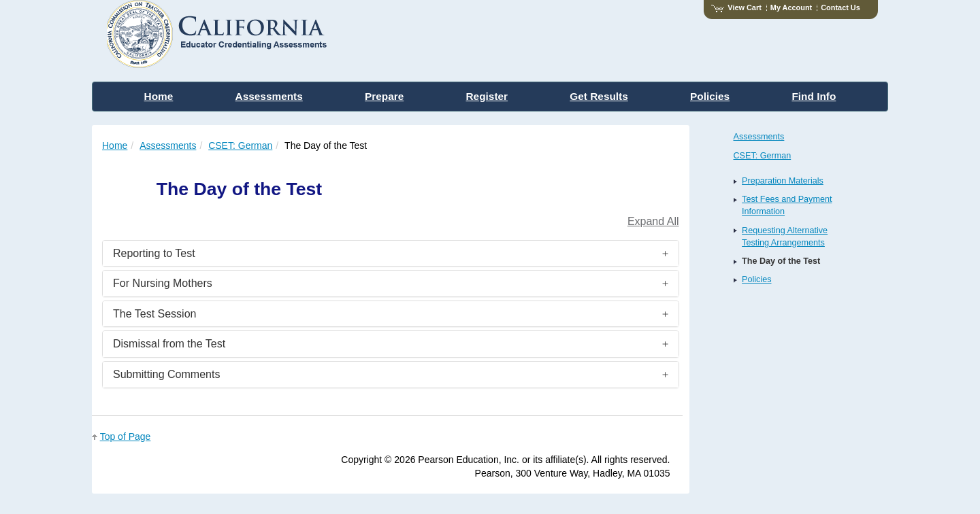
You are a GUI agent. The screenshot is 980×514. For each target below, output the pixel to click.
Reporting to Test (154, 253)
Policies (756, 279)
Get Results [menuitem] (599, 96)
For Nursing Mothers (163, 283)
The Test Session (154, 314)
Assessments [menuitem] (269, 96)
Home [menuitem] (159, 96)
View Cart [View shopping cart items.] (736, 7)
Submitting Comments (166, 374)
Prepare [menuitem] (384, 96)
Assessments (168, 145)
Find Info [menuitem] (814, 96)
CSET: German (240, 145)
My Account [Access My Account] (791, 7)
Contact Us (840, 7)
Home (115, 145)
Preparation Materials (783, 181)
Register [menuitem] (487, 96)
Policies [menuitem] (710, 96)
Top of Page (126, 436)
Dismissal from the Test (169, 344)
